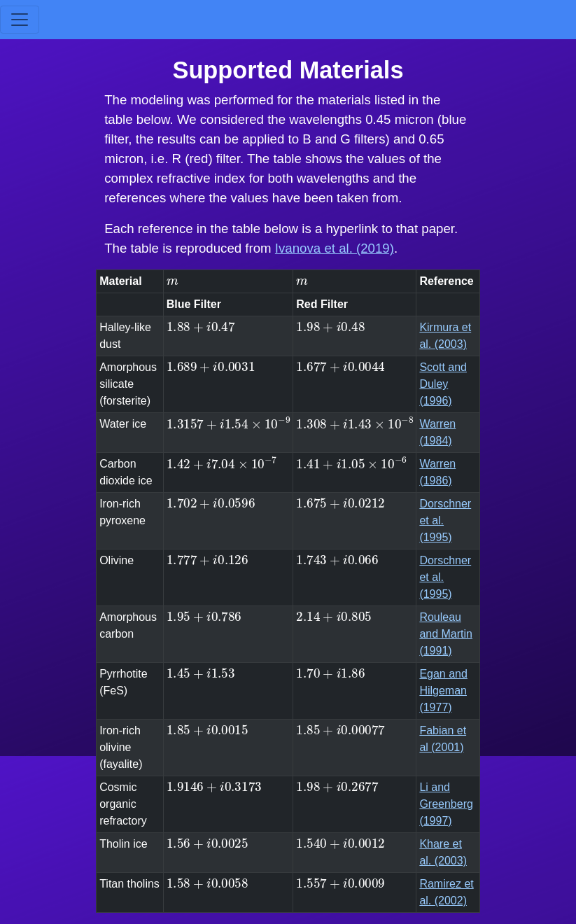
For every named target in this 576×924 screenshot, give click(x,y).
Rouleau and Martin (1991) (446, 634)
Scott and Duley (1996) (443, 384)
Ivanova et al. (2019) (335, 248)
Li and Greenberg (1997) (446, 804)
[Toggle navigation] (20, 20)
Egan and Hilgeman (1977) (443, 691)
